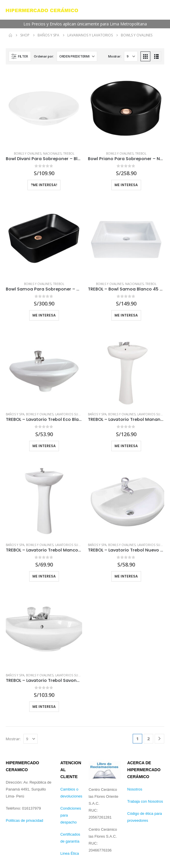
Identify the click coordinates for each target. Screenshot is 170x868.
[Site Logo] (42, 10)
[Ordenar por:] (77, 56)
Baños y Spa (15, 414)
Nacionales (52, 153)
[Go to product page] (44, 108)
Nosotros (135, 789)
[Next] (159, 739)
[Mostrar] (131, 56)
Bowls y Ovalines (28, 153)
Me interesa (126, 315)
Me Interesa (126, 185)
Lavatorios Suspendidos (75, 414)
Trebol (69, 153)
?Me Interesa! (44, 185)
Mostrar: (115, 56)
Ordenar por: (44, 56)
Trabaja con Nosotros (145, 801)
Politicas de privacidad (24, 820)
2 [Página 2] (148, 739)
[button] (20, 56)
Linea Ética (70, 853)
